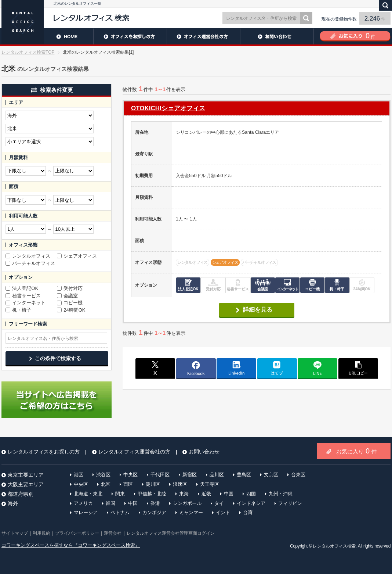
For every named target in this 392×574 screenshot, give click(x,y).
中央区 (130, 475)
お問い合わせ (277, 36)
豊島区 (244, 475)
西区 (128, 484)
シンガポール (187, 503)
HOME (47, 36)
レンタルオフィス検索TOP (28, 52)
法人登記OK (22, 288)
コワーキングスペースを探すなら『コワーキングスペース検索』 (71, 545)
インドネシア (251, 503)
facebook (196, 368)
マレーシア (86, 512)
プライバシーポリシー (77, 533)
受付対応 (70, 288)
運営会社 (113, 533)
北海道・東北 (88, 494)
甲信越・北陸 (152, 494)
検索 (306, 18)
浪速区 (180, 484)
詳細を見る (258, 310)
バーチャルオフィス (30, 263)
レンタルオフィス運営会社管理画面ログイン (171, 533)
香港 (155, 503)
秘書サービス (23, 296)
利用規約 (41, 533)
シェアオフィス (77, 256)
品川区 (217, 475)
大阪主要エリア (26, 484)
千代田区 (160, 475)
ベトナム (120, 512)
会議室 (67, 296)
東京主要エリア (26, 475)
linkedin (236, 368)
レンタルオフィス (28, 256)
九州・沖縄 (281, 494)
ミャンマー (191, 512)
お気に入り (357, 451)
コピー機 (70, 303)
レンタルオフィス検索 (334, 546)
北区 (106, 484)
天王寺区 (210, 484)
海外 (13, 503)
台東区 (298, 475)
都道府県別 (21, 494)
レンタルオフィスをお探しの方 (130, 36)
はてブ (277, 368)
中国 (229, 494)
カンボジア (154, 512)
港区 (79, 475)
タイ (219, 503)
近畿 (206, 494)
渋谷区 (103, 475)
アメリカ (83, 503)
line (317, 368)
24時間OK (71, 310)
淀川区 (153, 484)
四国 (251, 494)
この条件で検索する (58, 358)
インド (223, 512)
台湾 (248, 512)
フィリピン (290, 503)
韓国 (110, 503)
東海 (184, 494)
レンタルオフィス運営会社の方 (203, 36)
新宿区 (190, 475)
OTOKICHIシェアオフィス (168, 108)
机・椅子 (18, 310)
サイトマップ (15, 533)
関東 (120, 494)
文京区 (271, 475)
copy (358, 368)
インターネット (26, 303)
